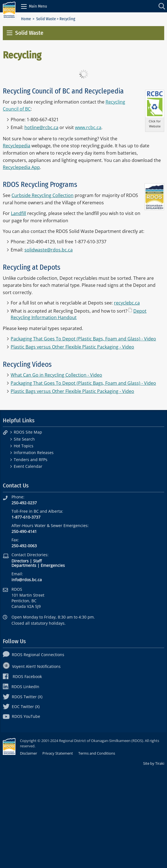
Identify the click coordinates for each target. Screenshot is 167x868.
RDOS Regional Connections (34, 655)
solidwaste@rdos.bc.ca (49, 250)
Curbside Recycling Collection (43, 195)
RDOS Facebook (22, 676)
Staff (37, 561)
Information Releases (34, 453)
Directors (20, 561)
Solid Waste (46, 19)
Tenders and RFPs (31, 460)
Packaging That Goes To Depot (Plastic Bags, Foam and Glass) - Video (83, 339)
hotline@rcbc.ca (41, 127)
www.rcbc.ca (88, 127)
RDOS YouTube (21, 716)
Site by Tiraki (154, 763)
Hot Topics (24, 446)
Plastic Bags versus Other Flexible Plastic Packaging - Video (72, 347)
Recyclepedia (17, 146)
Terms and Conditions (97, 753)
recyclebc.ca (127, 303)
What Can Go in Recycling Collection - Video (56, 375)
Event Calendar (28, 466)
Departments (24, 565)
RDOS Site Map (28, 432)
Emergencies (53, 565)
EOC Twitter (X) (21, 706)
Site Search (24, 439)
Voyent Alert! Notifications (32, 666)
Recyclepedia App (21, 167)
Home (26, 19)
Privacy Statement (58, 753)
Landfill (19, 213)
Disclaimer (28, 753)
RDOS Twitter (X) (23, 697)
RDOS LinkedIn (21, 687)
